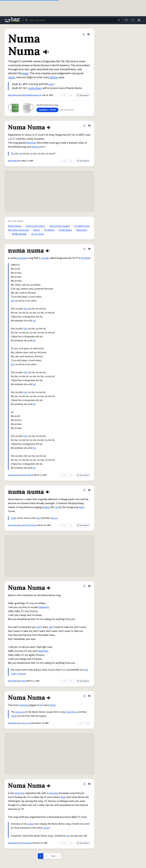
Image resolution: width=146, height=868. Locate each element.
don (38, 627)
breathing (71, 712)
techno (54, 77)
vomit (14, 716)
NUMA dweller (19, 234)
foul (86, 670)
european (22, 258)
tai (34, 321)
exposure (20, 712)
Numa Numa (13, 95)
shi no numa (37, 234)
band (82, 507)
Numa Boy (82, 230)
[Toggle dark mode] (133, 20)
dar (26, 309)
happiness (44, 607)
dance (54, 518)
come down (35, 88)
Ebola (52, 705)
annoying (20, 793)
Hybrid (24, 681)
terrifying (24, 705)
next (38, 518)
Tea (57, 507)
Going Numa (65, 230)
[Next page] (55, 856)
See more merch (67, 110)
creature (21, 674)
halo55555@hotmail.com (31, 95)
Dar (13, 301)
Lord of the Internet (29, 525)
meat (14, 674)
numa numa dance (35, 226)
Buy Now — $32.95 (47, 110)
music (11, 77)
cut (68, 836)
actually (45, 258)
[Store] (126, 20)
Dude (14, 518)
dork (63, 797)
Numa (37, 230)
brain (25, 73)
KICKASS (85, 258)
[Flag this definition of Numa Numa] (88, 34)
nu (21, 154)
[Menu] (139, 20)
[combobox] (73, 20)
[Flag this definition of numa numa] (89, 249)
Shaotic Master (27, 475)
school (31, 824)
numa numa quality (60, 226)
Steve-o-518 (26, 723)
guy (51, 84)
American (31, 143)
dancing (36, 147)
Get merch (83, 95)
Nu (13, 154)
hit (41, 705)
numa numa (13, 475)
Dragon (46, 507)
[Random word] (119, 20)
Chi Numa (49, 230)
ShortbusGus (26, 843)
